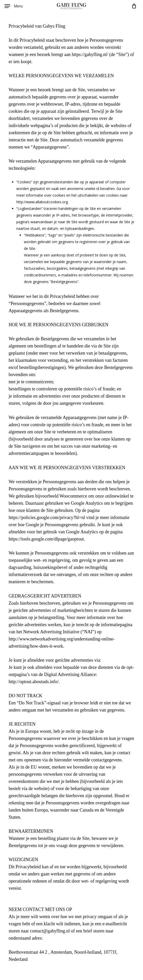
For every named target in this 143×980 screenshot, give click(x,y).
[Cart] (133, 6)
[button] (14, 6)
